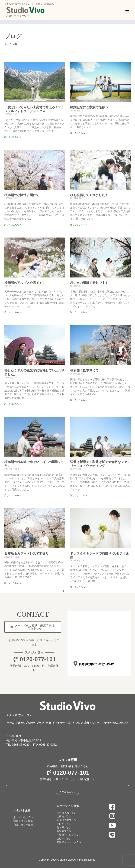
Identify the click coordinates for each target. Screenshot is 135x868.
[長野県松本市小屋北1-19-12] (75, 664)
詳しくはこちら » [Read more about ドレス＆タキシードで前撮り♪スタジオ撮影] (78, 587)
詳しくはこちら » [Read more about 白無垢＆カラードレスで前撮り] (13, 583)
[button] (127, 12)
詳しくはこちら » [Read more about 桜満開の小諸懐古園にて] (13, 225)
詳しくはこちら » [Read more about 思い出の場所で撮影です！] (78, 312)
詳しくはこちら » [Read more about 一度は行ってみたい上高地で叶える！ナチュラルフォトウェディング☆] (13, 137)
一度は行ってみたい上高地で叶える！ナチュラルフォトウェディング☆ (34, 109)
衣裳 (70, 723)
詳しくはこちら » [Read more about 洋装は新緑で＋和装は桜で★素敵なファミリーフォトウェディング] (78, 495)
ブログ (13, 36)
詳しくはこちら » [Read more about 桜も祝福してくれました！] (78, 225)
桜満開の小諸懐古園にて (22, 195)
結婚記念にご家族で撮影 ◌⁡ (89, 107)
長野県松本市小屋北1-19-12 (96, 664)
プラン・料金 (44, 723)
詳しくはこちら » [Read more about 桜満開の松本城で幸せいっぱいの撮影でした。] (13, 495)
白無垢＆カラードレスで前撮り (27, 554)
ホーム (8, 44)
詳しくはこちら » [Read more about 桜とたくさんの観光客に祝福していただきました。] (13, 404)
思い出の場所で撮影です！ (89, 283)
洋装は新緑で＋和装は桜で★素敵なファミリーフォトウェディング (100, 464)
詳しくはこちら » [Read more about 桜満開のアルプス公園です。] (13, 312)
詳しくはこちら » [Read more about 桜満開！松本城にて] (78, 400)
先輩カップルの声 (25, 723)
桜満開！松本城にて (84, 370)
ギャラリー (59, 723)
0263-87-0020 (21, 745)
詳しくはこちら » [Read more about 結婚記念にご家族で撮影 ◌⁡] (78, 133)
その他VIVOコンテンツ (115, 723)
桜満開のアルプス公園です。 (25, 283)
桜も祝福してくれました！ (89, 195)
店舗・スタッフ (93, 723)
